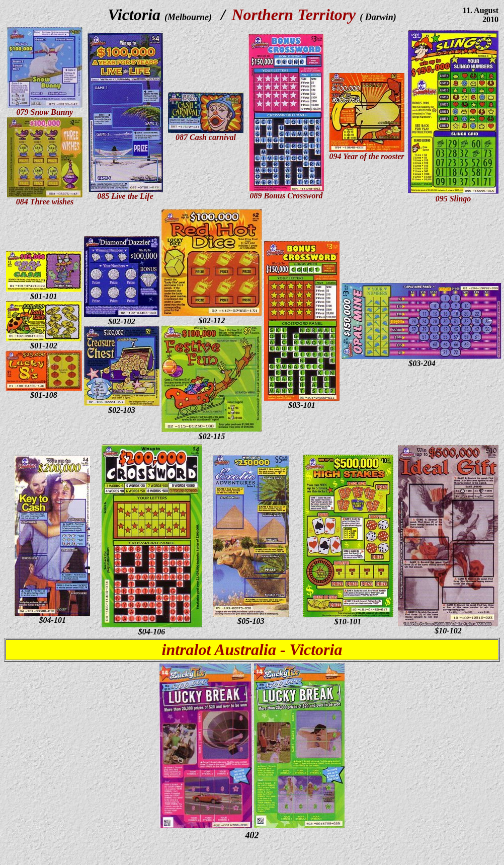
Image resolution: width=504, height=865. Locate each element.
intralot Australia (219, 650)
